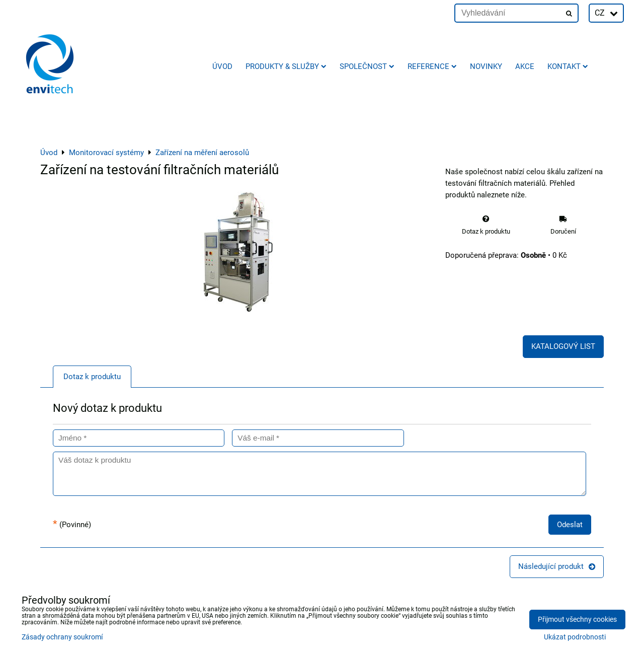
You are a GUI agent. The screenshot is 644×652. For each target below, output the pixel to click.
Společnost (367, 66)
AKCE (525, 66)
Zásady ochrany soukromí (62, 637)
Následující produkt (557, 566)
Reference (432, 66)
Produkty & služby (286, 66)
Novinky (486, 66)
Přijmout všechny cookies (577, 620)
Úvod (222, 66)
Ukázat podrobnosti (575, 637)
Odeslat (570, 525)
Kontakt (568, 66)
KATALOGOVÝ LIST (563, 346)
